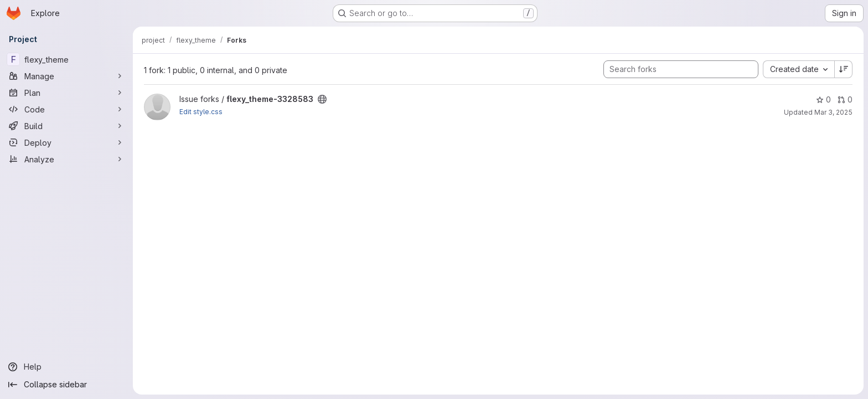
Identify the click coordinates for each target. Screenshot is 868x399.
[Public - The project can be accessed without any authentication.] (322, 99)
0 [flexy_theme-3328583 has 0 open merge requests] (845, 99)
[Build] (66, 126)
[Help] (66, 367)
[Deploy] (66, 142)
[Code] (66, 109)
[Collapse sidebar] (66, 385)
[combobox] (799, 69)
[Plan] (66, 93)
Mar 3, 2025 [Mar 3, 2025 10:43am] (833, 112)
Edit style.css (201, 112)
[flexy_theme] (66, 59)
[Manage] (66, 76)
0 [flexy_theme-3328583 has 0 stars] (823, 99)
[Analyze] (66, 159)
